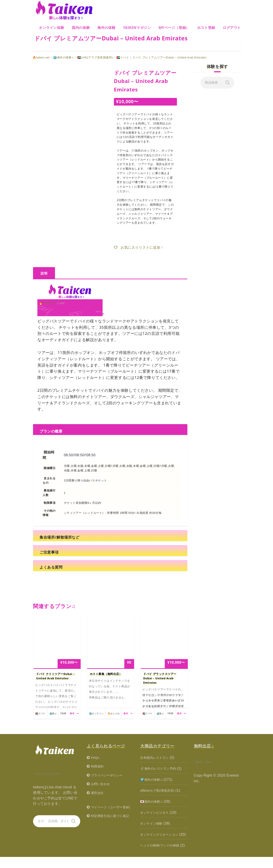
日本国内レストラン (156, 758)
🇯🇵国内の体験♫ (153, 801)
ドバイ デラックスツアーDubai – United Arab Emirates (160, 678)
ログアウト (232, 28)
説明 (44, 273)
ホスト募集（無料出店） (106, 674)
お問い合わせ (102, 784)
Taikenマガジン (137, 28)
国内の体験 (81, 28)
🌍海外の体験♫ (153, 780)
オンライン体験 (52, 28)
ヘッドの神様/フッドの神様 (162, 851)
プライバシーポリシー (109, 775)
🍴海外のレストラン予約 (161, 768)
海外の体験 (106, 28)
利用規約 (98, 766)
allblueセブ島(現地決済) (160, 790)
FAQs (96, 758)
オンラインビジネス (156, 813)
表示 (74, 713)
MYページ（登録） (174, 28)
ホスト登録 (206, 28)
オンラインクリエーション (162, 834)
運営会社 (98, 793)
